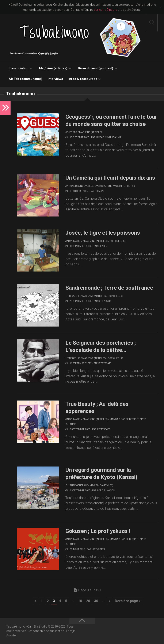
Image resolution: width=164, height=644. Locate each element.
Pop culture (117, 241)
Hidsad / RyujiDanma (109, 137)
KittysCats (105, 301)
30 (96, 601)
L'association (103, 186)
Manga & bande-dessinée (124, 419)
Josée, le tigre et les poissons (103, 233)
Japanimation (74, 241)
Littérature (73, 296)
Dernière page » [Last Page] (128, 601)
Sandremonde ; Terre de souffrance (109, 288)
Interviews (55, 79)
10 (80, 601)
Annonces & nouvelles (79, 186)
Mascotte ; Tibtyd (124, 186)
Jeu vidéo (71, 132)
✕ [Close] (161, 7)
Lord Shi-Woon (106, 490)
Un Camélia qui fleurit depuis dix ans (110, 178)
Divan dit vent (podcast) (96, 68)
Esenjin (99, 191)
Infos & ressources (83, 79)
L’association (19, 68)
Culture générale (77, 485)
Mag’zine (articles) (53, 68)
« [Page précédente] (36, 601)
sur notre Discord (106, 10)
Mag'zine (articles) (91, 132)
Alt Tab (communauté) (25, 79)
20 (88, 601)
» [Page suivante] (110, 601)
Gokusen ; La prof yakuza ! (98, 531)
